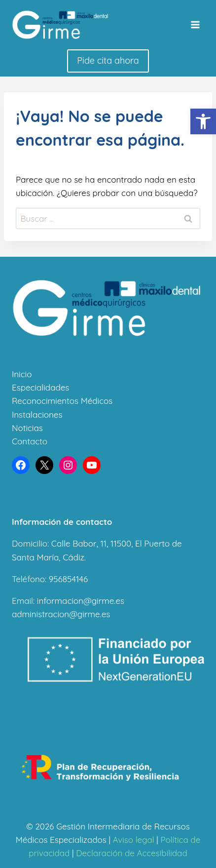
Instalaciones (37, 414)
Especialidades (40, 387)
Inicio (22, 374)
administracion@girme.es (61, 614)
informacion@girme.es (81, 601)
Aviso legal (134, 840)
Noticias (27, 428)
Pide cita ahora (108, 60)
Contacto (30, 441)
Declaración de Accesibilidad (132, 853)
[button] (203, 121)
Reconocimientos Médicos (62, 401)
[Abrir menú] (195, 24)
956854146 (68, 579)
